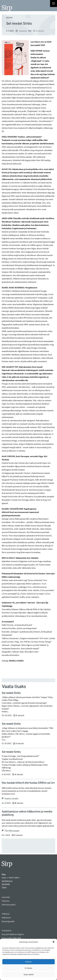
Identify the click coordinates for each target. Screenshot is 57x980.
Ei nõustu (29, 968)
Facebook (6, 884)
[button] (54, 942)
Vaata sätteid (28, 974)
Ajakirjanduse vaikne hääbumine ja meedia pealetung (27, 813)
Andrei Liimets (11, 799)
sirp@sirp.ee (7, 881)
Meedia (9, 18)
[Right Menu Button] (54, 4)
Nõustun (28, 962)
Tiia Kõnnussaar (12, 831)
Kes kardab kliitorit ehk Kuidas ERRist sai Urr (28, 783)
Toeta (4, 887)
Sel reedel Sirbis (11, 693)
